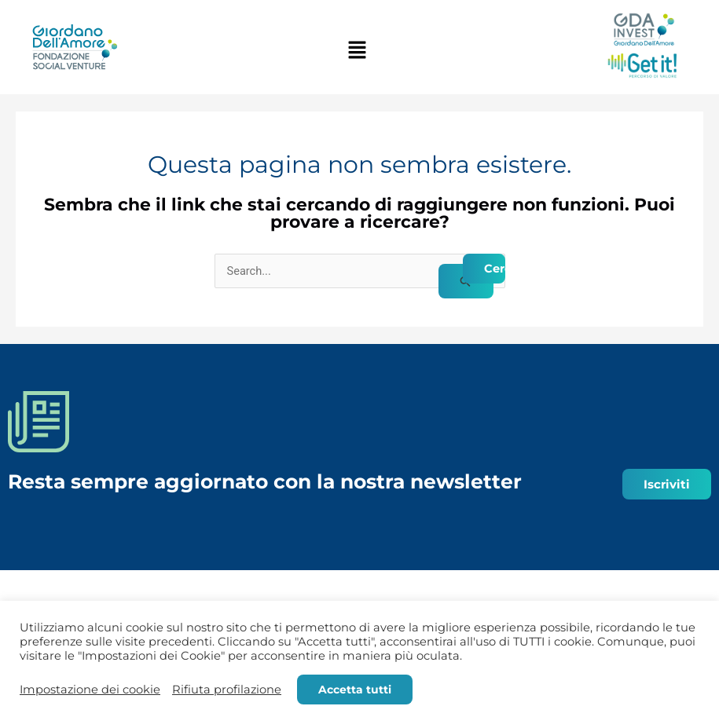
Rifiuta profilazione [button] (227, 690)
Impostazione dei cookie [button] (90, 690)
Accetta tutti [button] (355, 690)
